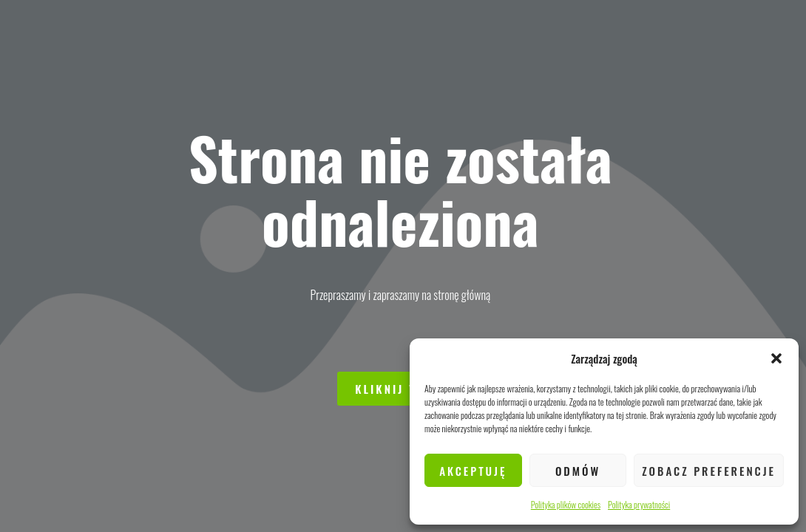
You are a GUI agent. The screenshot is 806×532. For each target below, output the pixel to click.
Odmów (578, 471)
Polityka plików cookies (566, 504)
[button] (776, 358)
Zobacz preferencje (709, 471)
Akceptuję (473, 471)
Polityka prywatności (639, 504)
